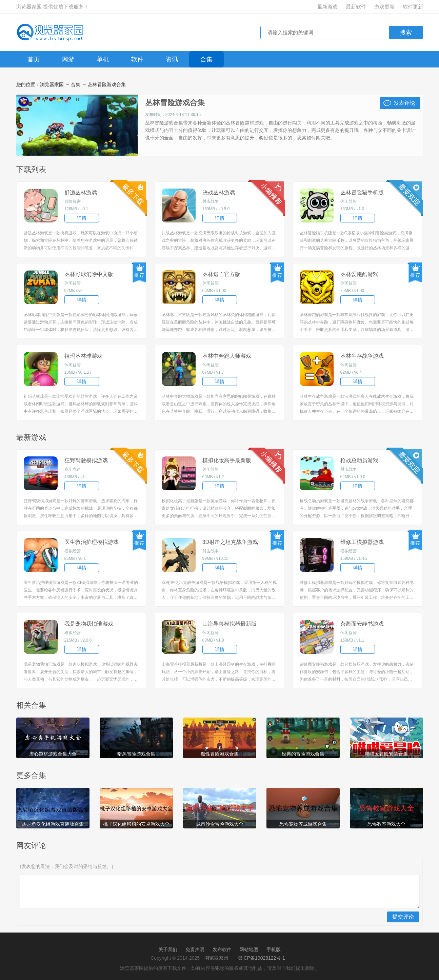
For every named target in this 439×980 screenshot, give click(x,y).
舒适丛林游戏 (81, 192)
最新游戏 (327, 7)
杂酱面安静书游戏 (362, 624)
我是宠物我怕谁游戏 (89, 624)
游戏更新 (384, 7)
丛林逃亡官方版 (221, 274)
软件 (137, 59)
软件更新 (413, 7)
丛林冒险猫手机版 (362, 192)
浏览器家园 (52, 84)
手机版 (274, 949)
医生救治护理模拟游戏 (92, 542)
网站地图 (249, 949)
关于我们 (168, 949)
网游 (68, 59)
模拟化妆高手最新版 (227, 460)
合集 (206, 59)
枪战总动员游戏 (359, 460)
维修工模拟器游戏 (362, 542)
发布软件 (222, 949)
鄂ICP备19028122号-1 (261, 958)
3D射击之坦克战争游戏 (230, 542)
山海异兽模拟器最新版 (230, 624)
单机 (103, 59)
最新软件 (356, 7)
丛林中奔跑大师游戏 (227, 356)
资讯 (172, 59)
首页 (34, 59)
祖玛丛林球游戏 (83, 356)
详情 (82, 218)
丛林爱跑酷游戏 (359, 274)
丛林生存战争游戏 (362, 356)
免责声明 (195, 949)
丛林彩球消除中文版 (89, 274)
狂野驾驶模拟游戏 (86, 460)
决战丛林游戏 (219, 192)
